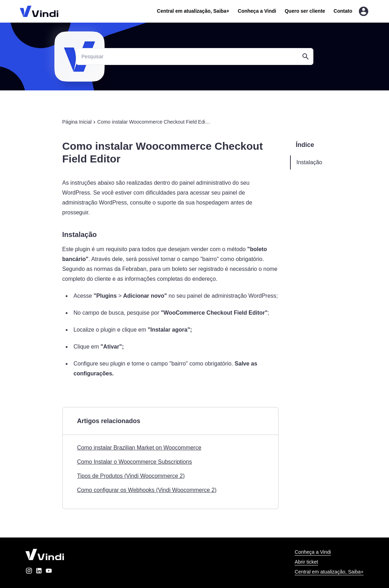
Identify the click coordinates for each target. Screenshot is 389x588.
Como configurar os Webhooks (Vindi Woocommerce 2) (147, 490)
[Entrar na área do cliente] (364, 11)
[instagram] (29, 572)
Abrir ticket (306, 562)
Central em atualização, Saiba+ (193, 11)
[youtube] (49, 572)
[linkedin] (39, 572)
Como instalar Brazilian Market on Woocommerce (139, 448)
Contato (343, 11)
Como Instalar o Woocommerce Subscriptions (134, 462)
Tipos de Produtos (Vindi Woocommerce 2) (131, 476)
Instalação (309, 162)
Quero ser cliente (305, 11)
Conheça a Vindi (257, 11)
